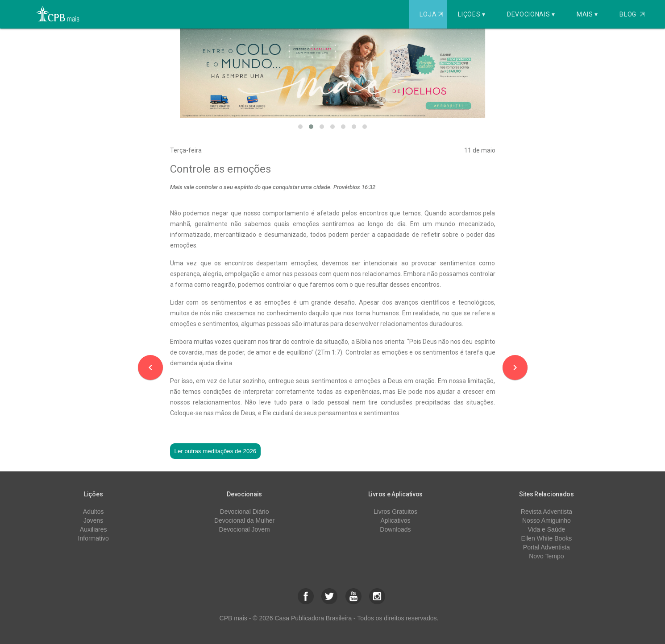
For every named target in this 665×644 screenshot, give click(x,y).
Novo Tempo (546, 556)
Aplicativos (396, 520)
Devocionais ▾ (531, 14)
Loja (432, 14)
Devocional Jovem (244, 529)
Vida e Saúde (546, 529)
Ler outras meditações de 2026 (216, 451)
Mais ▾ (587, 14)
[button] (300, 127)
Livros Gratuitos (395, 512)
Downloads (395, 529)
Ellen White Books (547, 538)
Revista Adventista (547, 512)
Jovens (93, 520)
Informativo (94, 538)
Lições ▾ (472, 14)
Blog (632, 14)
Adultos (94, 512)
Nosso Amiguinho (547, 520)
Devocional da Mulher (244, 520)
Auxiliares (94, 529)
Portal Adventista (547, 547)
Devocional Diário (245, 512)
